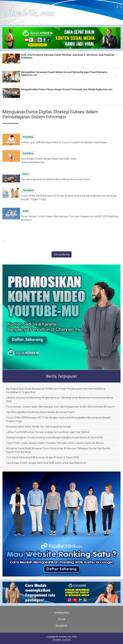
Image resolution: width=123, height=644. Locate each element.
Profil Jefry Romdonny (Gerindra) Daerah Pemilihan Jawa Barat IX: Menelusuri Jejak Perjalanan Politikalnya (68, 56)
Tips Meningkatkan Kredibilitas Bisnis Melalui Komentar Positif (55, 179)
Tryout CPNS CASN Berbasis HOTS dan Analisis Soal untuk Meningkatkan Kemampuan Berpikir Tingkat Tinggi (58, 419)
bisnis (26, 174)
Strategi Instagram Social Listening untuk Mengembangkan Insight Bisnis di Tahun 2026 (54, 437)
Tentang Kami (62, 613)
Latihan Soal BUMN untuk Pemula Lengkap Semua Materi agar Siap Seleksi (48, 432)
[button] (5, 74)
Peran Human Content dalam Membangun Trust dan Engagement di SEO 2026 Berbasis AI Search (60, 407)
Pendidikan (28, 137)
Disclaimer (62, 626)
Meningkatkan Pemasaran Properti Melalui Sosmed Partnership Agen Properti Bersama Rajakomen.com (64, 74)
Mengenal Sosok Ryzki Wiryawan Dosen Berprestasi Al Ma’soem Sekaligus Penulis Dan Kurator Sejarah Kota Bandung (58, 450)
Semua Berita (61, 254)
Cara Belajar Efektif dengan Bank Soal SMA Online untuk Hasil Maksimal (46, 463)
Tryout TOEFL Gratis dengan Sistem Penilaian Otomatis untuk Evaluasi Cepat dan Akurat (55, 443)
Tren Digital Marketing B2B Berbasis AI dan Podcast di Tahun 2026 (42, 457)
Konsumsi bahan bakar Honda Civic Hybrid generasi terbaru (39, 427)
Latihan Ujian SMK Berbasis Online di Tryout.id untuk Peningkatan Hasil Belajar (64, 142)
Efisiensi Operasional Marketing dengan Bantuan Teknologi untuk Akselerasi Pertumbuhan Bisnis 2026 (60, 399)
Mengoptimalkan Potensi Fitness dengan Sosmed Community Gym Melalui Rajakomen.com (67, 89)
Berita (62, 619)
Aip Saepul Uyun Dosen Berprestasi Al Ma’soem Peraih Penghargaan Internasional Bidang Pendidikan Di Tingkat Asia (56, 390)
